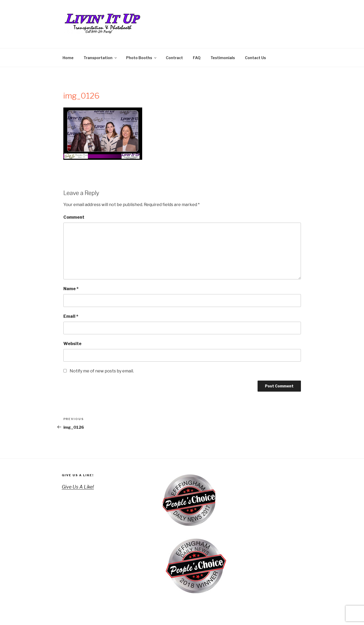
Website (72, 344)
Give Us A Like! (78, 475)
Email (71, 316)
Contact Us (255, 58)
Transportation (101, 58)
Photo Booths (142, 58)
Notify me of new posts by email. (102, 371)
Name (71, 289)
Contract (174, 58)
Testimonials (223, 58)
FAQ (197, 58)
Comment (74, 217)
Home (68, 58)
